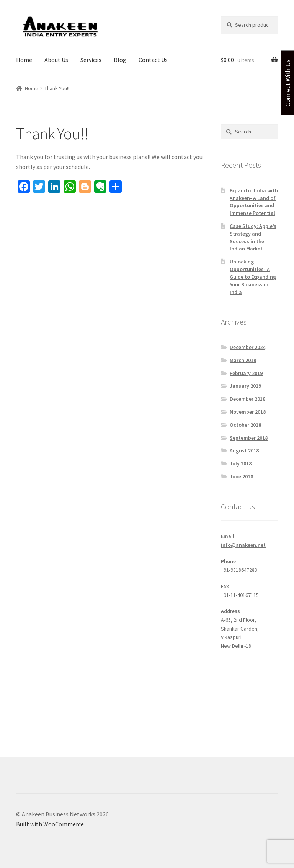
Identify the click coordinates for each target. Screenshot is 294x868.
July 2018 (241, 463)
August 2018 (244, 450)
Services (91, 60)
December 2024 (247, 347)
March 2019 (243, 360)
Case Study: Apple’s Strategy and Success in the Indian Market (253, 237)
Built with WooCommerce (50, 824)
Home (24, 60)
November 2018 (248, 412)
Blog (120, 60)
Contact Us (153, 60)
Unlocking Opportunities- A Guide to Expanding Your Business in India (253, 277)
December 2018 (247, 399)
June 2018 (241, 476)
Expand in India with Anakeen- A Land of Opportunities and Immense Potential (254, 202)
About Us (56, 60)
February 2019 (246, 373)
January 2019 (245, 386)
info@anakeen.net (243, 545)
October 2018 (245, 425)
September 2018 (249, 438)
